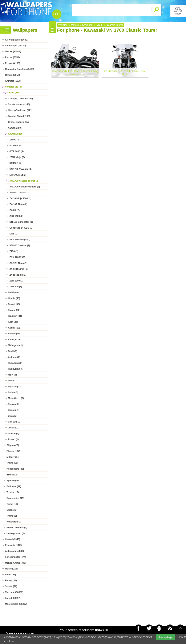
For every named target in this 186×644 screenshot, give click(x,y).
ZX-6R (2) (15, 210)
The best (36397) (14, 592)
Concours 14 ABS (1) (21, 228)
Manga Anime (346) (16, 563)
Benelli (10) (14, 334)
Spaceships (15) (15, 498)
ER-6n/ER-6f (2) (18, 175)
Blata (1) (13, 416)
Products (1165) (14, 545)
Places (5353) (12, 57)
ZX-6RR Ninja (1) (19, 269)
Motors (75, 25)
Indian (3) (13, 392)
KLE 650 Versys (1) (20, 240)
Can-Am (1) (14, 422)
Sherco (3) (14, 404)
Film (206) (10, 575)
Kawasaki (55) (16, 134)
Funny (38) (11, 580)
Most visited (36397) (16, 604)
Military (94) (13, 457)
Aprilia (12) (14, 328)
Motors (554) (13, 93)
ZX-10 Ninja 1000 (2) (20, 198)
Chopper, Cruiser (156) (20, 98)
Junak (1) (13, 428)
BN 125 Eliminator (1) (21, 222)
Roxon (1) (13, 439)
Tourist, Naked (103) (19, 116)
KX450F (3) (15, 163)
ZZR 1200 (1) (16, 281)
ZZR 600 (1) (16, 287)
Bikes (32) (12, 475)
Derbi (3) (13, 381)
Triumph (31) (15, 316)
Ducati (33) (14, 304)
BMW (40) (13, 292)
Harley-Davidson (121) (20, 110)
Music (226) (11, 569)
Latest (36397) (13, 598)
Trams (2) (12, 516)
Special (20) (13, 480)
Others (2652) (12, 75)
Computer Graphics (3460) (20, 69)
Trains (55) (12, 463)
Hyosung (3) (15, 386)
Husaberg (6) (15, 363)
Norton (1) (14, 433)
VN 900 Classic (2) (19, 192)
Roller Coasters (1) (17, 528)
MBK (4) (12, 375)
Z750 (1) (14, 251)
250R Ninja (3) (17, 157)
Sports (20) (11, 586)
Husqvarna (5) (16, 369)
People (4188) (13, 63)
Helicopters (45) (15, 469)
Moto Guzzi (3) (16, 398)
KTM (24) (13, 322)
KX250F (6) (15, 145)
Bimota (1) (14, 410)
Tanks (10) (12, 504)
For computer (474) (16, 557)
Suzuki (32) (14, 310)
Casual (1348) (13, 539)
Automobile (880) (14, 551)
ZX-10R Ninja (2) (18, 204)
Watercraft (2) (14, 522)
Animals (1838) (13, 81)
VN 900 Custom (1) (20, 245)
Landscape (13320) (15, 46)
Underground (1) (16, 533)
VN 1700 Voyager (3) (21, 169)
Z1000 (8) (15, 140)
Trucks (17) (13, 492)
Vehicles (63, 25)
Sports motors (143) (19, 104)
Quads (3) (12, 510)
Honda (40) (14, 298)
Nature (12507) (13, 51)
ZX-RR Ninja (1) (18, 275)
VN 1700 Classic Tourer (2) (24, 181)
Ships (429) (13, 445)
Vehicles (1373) (13, 87)
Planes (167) (13, 451)
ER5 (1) (13, 234)
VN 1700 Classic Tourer (110, 25)
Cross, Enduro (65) (18, 122)
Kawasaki (88, 25)
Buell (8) (13, 351)
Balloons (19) (14, 486)
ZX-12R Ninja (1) (18, 263)
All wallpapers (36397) (17, 40)
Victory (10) (14, 339)
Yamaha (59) (15, 128)
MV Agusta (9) (16, 345)
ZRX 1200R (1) (17, 257)
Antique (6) (14, 357)
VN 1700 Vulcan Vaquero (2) (25, 187)
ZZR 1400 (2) (16, 216)
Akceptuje (165, 637)
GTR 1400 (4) (17, 151)
